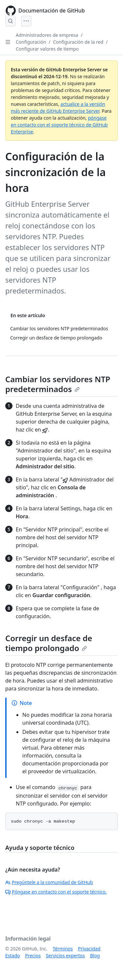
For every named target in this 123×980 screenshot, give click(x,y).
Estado (12, 956)
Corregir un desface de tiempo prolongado (49, 643)
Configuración (31, 42)
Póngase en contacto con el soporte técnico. (56, 892)
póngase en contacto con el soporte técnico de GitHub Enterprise (59, 125)
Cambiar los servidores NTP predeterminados (58, 384)
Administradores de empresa (47, 35)
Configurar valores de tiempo (47, 49)
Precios (33, 956)
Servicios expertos (65, 956)
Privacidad (89, 949)
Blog (95, 956)
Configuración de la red (78, 42)
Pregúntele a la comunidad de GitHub (49, 882)
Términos (63, 949)
